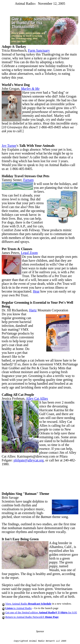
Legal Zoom (29, 253)
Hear (36, 291)
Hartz (33, 310)
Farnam (28, 180)
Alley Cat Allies (37, 399)
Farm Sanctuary (39, 50)
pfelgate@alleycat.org (29, 460)
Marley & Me (30, 89)
